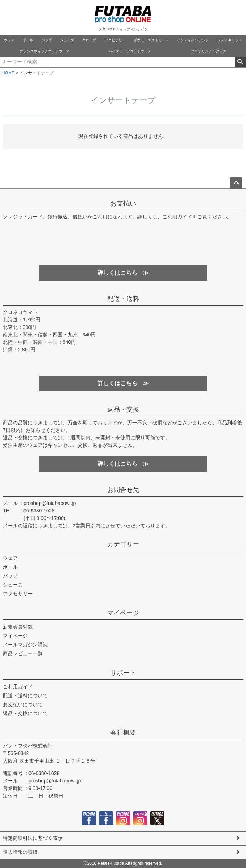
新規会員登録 (18, 627)
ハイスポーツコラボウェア (130, 51)
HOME (8, 73)
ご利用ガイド (18, 687)
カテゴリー (123, 544)
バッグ (47, 40)
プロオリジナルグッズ (209, 51)
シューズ (67, 40)
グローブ (89, 40)
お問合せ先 (123, 490)
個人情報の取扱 (20, 852)
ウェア (9, 40)
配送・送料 (123, 299)
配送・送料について (25, 696)
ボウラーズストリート (151, 40)
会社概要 (123, 733)
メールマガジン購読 (25, 645)
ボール (28, 40)
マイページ (123, 613)
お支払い (123, 203)
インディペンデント (193, 40)
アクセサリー (115, 40)
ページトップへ (236, 183)
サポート (123, 673)
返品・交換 (123, 409)
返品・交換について (25, 713)
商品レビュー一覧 (23, 653)
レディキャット (230, 40)
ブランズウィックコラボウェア (45, 51)
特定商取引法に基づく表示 (33, 838)
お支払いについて (23, 704)
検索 (240, 62)
